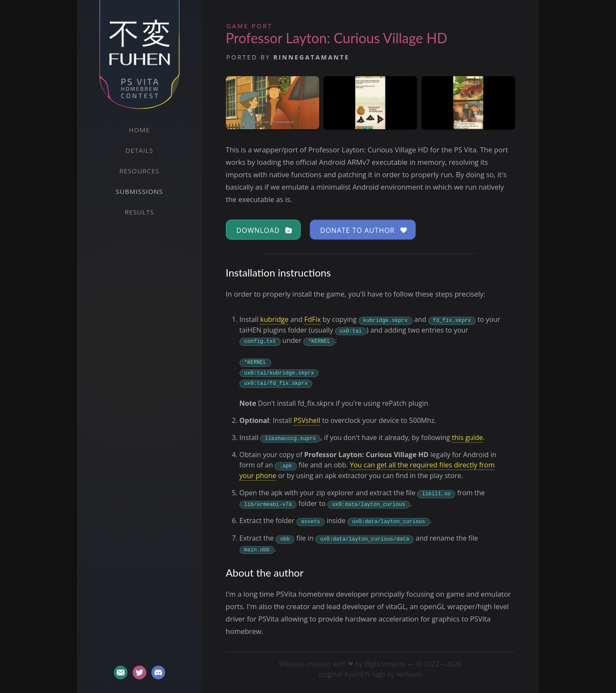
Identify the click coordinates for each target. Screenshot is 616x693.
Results (139, 212)
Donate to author (364, 230)
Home (139, 130)
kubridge (274, 319)
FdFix (312, 319)
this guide (467, 437)
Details (139, 150)
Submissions (140, 191)
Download (264, 230)
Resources (139, 171)
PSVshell (307, 420)
